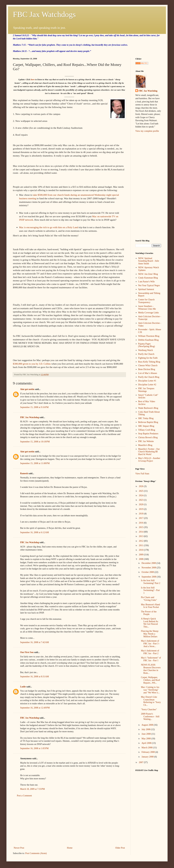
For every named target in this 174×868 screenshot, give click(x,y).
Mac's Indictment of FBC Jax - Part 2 (150, 652)
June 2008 (146, 734)
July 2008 (146, 729)
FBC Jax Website (146, 441)
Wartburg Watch (146, 350)
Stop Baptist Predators (148, 434)
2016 (141, 523)
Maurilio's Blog (145, 445)
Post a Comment (24, 796)
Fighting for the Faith (148, 358)
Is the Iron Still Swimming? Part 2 (151, 582)
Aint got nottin (27, 389)
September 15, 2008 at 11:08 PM (35, 463)
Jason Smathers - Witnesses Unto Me (147, 308)
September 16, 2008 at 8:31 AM (34, 677)
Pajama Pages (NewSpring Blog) (147, 345)
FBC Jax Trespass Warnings (146, 390)
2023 (141, 500)
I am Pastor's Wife (146, 282)
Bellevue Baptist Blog (148, 422)
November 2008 (149, 568)
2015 (141, 527)
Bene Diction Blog (147, 369)
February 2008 (148, 752)
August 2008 (147, 725)
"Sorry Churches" (149, 709)
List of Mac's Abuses (148, 373)
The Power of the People (149, 613)
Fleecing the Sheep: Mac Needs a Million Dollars (150, 634)
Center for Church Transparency (146, 301)
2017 (141, 518)
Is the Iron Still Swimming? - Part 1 (150, 590)
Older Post (120, 848)
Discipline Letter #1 (147, 381)
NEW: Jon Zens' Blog (148, 274)
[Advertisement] (69, 822)
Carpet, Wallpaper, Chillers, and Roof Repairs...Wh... (150, 680)
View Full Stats (142, 474)
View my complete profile (147, 131)
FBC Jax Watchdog (29, 417)
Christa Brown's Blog (148, 437)
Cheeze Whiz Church (148, 365)
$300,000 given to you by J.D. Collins (32, 364)
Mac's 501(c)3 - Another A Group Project (149, 460)
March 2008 (147, 748)
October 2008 (148, 572)
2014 (141, 532)
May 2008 (146, 739)
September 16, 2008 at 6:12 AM (34, 532)
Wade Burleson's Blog (148, 408)
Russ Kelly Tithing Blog (149, 362)
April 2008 (147, 743)
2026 (141, 486)
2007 (141, 762)
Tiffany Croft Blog (147, 430)
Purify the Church (146, 354)
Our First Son (27, 652)
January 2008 (148, 757)
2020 (141, 504)
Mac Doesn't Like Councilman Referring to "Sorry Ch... (151, 701)
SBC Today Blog (146, 418)
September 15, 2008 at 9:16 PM (34, 407)
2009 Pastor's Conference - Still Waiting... (150, 717)
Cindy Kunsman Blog (148, 278)
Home (70, 848)
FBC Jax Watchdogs (44, 14)
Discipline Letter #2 (147, 385)
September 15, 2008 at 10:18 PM (35, 442)
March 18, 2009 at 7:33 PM (32, 789)
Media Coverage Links (149, 313)
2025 (141, 491)
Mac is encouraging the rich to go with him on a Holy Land (49, 227)
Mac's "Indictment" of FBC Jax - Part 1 (151, 659)
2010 (141, 550)
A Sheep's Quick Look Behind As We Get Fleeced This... (150, 623)
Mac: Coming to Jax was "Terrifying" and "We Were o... (150, 690)
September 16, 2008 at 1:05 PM (34, 748)
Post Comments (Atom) (36, 853)
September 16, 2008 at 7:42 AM (34, 642)
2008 (141, 559)
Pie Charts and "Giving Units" (149, 599)
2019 (141, 509)
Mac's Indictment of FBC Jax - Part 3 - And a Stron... (150, 644)
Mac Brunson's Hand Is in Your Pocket (150, 606)
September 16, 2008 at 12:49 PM (35, 708)
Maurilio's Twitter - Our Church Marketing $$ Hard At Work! (149, 452)
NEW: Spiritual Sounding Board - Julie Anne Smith (149, 261)
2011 (141, 545)
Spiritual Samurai (146, 289)
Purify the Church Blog (149, 377)
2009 (141, 555)
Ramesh (24, 473)
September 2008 (149, 577)
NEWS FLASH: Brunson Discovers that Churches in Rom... (151, 669)
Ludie (23, 687)
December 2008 (149, 563)
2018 (141, 514)
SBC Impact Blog (146, 426)
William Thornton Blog (149, 336)
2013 (141, 536)
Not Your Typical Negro (149, 285)
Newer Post (19, 848)
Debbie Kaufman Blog (148, 340)
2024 (141, 495)
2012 (141, 541)
